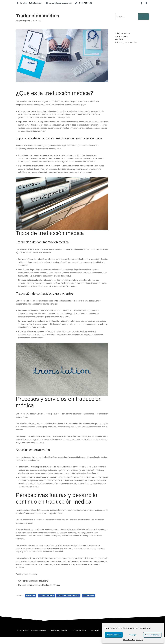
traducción (31, 603)
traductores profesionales (70, 603)
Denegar (133, 635)
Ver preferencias (152, 635)
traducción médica (47, 603)
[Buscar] (127, 17)
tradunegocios (24, 21)
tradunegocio (90, 603)
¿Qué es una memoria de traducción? (33, 588)
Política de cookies (129, 640)
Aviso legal (140, 640)
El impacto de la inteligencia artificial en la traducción (40, 592)
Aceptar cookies (114, 635)
